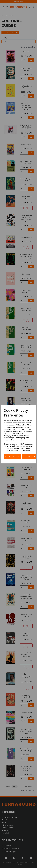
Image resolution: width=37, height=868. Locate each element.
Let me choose (12, 456)
